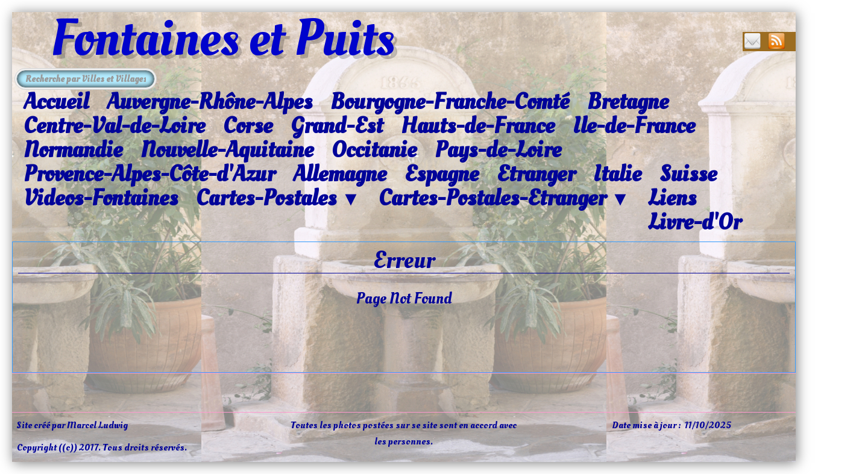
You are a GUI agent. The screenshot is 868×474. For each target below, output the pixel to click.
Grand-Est (337, 126)
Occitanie (374, 150)
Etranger (536, 174)
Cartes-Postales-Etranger (504, 199)
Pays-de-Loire (498, 150)
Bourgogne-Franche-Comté (450, 102)
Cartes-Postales (278, 199)
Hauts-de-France (478, 126)
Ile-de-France (634, 126)
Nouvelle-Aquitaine (227, 150)
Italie (617, 174)
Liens (672, 198)
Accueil (56, 102)
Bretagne (628, 102)
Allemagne (340, 174)
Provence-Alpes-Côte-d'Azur (149, 174)
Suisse (688, 174)
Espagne (442, 174)
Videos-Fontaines (101, 198)
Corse (248, 126)
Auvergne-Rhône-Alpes (209, 102)
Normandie (73, 150)
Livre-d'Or (694, 222)
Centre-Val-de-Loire (114, 126)
